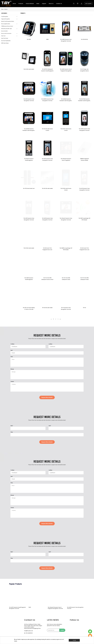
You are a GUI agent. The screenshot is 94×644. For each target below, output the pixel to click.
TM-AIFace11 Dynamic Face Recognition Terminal (66, 219)
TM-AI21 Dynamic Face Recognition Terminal (84, 189)
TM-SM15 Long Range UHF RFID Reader (84, 219)
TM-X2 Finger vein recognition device (84, 70)
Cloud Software (30, 4)
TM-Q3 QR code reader (47, 308)
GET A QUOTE (88, 4)
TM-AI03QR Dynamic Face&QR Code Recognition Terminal (29, 130)
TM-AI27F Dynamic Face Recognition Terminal (47, 159)
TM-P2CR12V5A (84, 39)
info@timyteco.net (28, 631)
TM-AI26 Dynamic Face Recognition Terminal (47, 219)
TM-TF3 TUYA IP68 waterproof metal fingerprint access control (84, 279)
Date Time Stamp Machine (6, 41)
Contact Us (59, 4)
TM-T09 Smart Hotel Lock (29, 188)
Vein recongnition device (6, 24)
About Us (51, 4)
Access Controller (4, 31)
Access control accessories (6, 33)
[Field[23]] (66, 428)
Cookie (19, 639)
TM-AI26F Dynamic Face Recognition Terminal (84, 130)
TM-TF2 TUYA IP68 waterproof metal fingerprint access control (66, 279)
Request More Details (47, 397)
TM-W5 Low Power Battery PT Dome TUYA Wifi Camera (29, 309)
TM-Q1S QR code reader (47, 188)
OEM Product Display (5, 43)
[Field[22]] (28, 428)
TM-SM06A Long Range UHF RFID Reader (66, 249)
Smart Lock (3, 36)
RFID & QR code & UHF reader (7, 29)
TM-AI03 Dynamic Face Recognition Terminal (29, 100)
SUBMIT (62, 630)
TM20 (30, 607)
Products (21, 4)
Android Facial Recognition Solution (8, 21)
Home (14, 4)
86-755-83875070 (28, 633)
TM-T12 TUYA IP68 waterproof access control (47, 279)
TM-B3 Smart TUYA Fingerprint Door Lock (47, 249)
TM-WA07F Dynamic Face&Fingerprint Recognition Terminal (29, 160)
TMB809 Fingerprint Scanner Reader (84, 159)
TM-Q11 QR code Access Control (47, 130)
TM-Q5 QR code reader (29, 248)
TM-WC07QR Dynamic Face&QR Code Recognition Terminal (84, 100)
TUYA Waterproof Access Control (7, 26)
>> (60, 319)
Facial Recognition (5, 17)
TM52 (47, 39)
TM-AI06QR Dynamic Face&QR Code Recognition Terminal (66, 100)
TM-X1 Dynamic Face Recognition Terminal (66, 308)
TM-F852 (29, 39)
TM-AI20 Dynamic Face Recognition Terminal (29, 219)
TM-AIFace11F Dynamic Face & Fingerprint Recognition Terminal (66, 160)
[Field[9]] (28, 347)
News (38, 4)
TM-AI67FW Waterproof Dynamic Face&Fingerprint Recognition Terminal (47, 70)
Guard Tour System (5, 38)
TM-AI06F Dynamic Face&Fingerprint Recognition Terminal (29, 279)
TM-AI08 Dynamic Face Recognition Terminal (75, 608)
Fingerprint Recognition (6, 19)
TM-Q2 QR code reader (29, 69)
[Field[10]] (66, 347)
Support (44, 4)
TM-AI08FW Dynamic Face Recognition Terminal (47, 100)
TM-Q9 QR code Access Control (66, 189)
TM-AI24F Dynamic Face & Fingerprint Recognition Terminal (66, 70)
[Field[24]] (47, 435)
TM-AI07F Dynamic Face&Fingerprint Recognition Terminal (17, 608)
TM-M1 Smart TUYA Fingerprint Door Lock (84, 249)
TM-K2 (84, 308)
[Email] (53, 630)
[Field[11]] (47, 353)
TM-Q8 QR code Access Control (66, 130)
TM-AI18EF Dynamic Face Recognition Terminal (66, 40)
